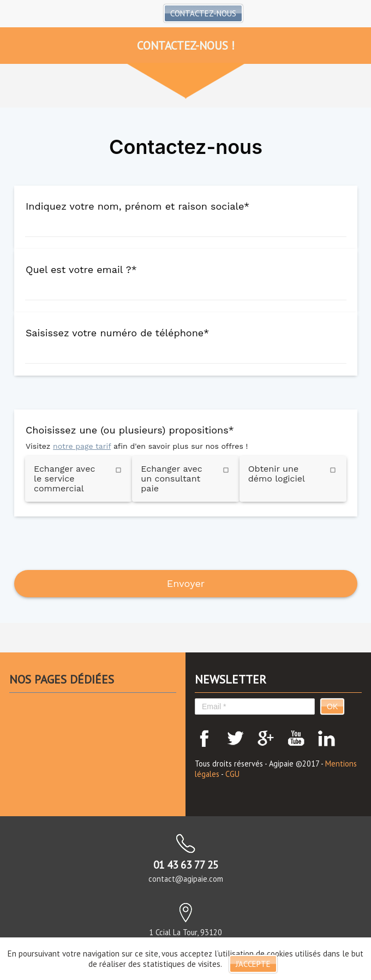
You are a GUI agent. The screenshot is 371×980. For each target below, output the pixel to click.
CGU (232, 774)
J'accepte (253, 964)
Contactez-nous (203, 13)
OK (332, 706)
